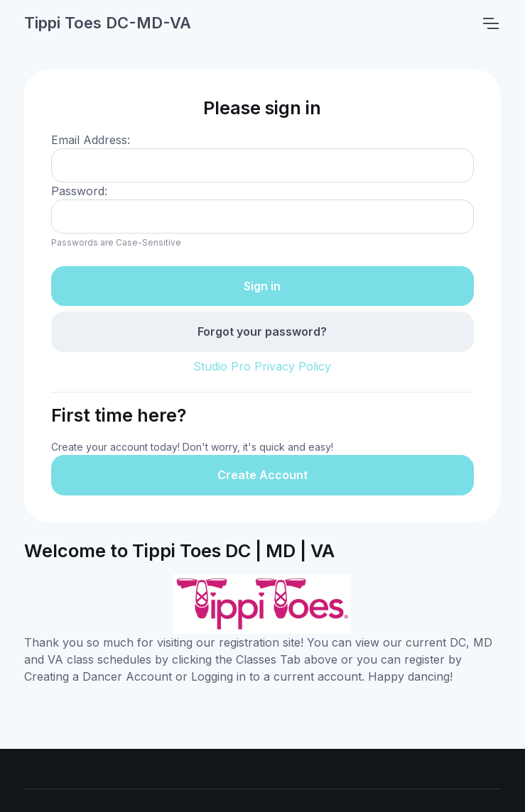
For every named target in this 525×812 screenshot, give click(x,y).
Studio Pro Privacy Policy (262, 366)
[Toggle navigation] (490, 23)
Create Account (262, 475)
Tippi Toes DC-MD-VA (108, 23)
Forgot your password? (262, 331)
